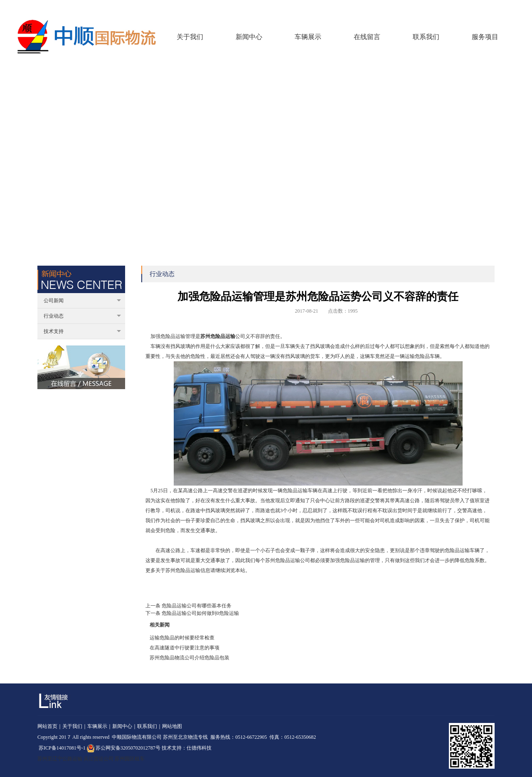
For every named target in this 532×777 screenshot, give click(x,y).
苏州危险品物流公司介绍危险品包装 (190, 658)
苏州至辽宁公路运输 (60, 759)
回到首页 (458, 8)
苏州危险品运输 (218, 336)
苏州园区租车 (130, 759)
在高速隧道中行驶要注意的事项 (185, 648)
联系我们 (505, 8)
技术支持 (82, 331)
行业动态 (82, 316)
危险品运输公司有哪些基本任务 (197, 606)
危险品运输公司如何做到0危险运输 (200, 613)
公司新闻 (82, 301)
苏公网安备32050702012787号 (124, 748)
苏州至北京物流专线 (185, 737)
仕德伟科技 (199, 748)
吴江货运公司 (99, 759)
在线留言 (482, 8)
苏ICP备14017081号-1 (62, 748)
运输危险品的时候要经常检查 (182, 638)
